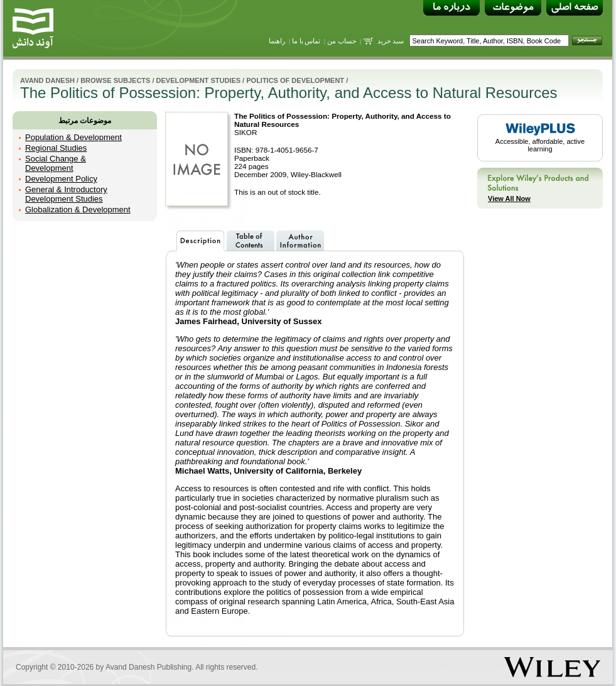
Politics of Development (295, 80)
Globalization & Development (78, 210)
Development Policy (61, 179)
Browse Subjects (115, 80)
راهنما (277, 41)
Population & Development (73, 137)
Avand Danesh (47, 80)
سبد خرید (391, 41)
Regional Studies (56, 148)
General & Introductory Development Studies (66, 194)
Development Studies (198, 80)
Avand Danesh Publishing (149, 667)
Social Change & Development (56, 163)
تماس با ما (306, 41)
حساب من (342, 41)
